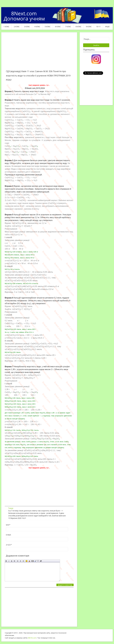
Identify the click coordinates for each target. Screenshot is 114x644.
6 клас (58, 27)
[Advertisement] (39, 53)
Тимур (11, 508)
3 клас (27, 27)
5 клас (48, 27)
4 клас (37, 27)
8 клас (78, 27)
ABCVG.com (32, 638)
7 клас (68, 27)
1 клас (6, 27)
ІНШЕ (107, 27)
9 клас (89, 27)
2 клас (17, 27)
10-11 (98, 27)
